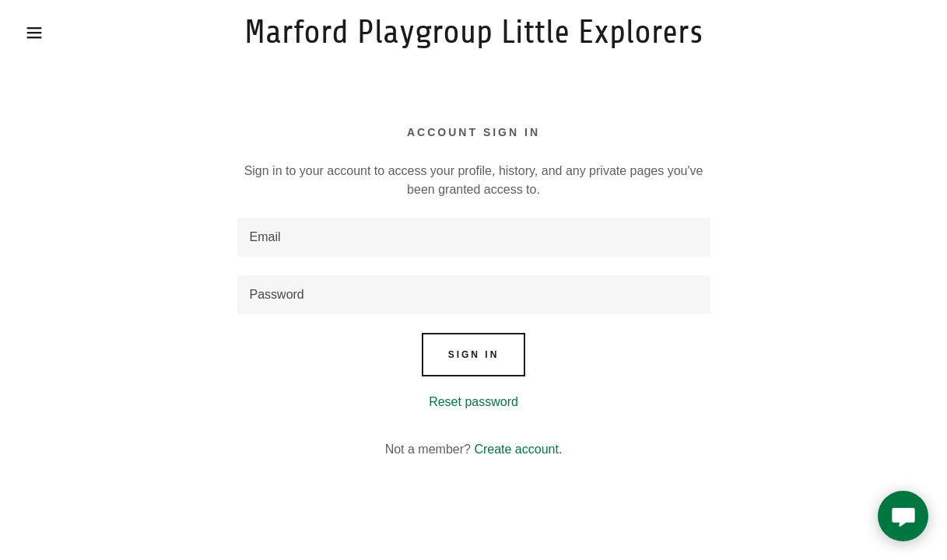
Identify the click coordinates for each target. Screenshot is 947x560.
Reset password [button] (473, 402)
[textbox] (474, 237)
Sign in (474, 355)
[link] (474, 38)
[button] (47, 33)
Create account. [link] (518, 449)
